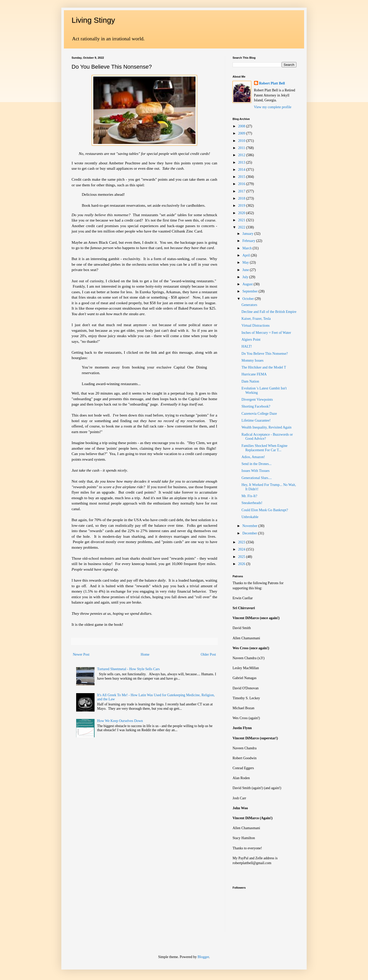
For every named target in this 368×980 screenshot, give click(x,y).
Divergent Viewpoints (257, 400)
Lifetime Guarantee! (256, 420)
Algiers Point (251, 340)
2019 (242, 206)
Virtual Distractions (256, 326)
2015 (242, 177)
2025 (242, 557)
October (249, 299)
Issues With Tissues (256, 471)
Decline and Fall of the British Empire (269, 312)
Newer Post (81, 654)
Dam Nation (250, 381)
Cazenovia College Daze (259, 414)
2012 (242, 155)
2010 (242, 141)
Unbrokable (250, 517)
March (247, 248)
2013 (242, 162)
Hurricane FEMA (254, 374)
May (246, 262)
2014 (242, 170)
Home (145, 654)
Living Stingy (93, 20)
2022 (242, 227)
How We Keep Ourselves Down (120, 721)
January (248, 234)
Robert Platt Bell (272, 83)
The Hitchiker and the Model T (264, 367)
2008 (242, 126)
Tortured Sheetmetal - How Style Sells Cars (128, 669)
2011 (242, 148)
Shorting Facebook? (256, 406)
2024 (242, 549)
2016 (242, 184)
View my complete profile (273, 107)
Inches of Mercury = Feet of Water (266, 333)
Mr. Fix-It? (249, 496)
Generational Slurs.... (257, 478)
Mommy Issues (252, 360)
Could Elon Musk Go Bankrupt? (265, 510)
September (250, 291)
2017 (242, 191)
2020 (242, 213)
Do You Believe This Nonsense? (265, 354)
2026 (242, 564)
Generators (249, 305)
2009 (242, 133)
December (250, 533)
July (246, 277)
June (246, 270)
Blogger (203, 957)
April (246, 255)
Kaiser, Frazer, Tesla (256, 319)
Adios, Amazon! (253, 457)
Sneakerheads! (252, 503)
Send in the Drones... (256, 464)
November (250, 526)
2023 (242, 542)
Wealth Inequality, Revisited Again (266, 427)
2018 (242, 198)
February (249, 241)
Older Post (209, 654)
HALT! (247, 346)
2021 (242, 220)
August (248, 284)
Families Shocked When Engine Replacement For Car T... (264, 448)
